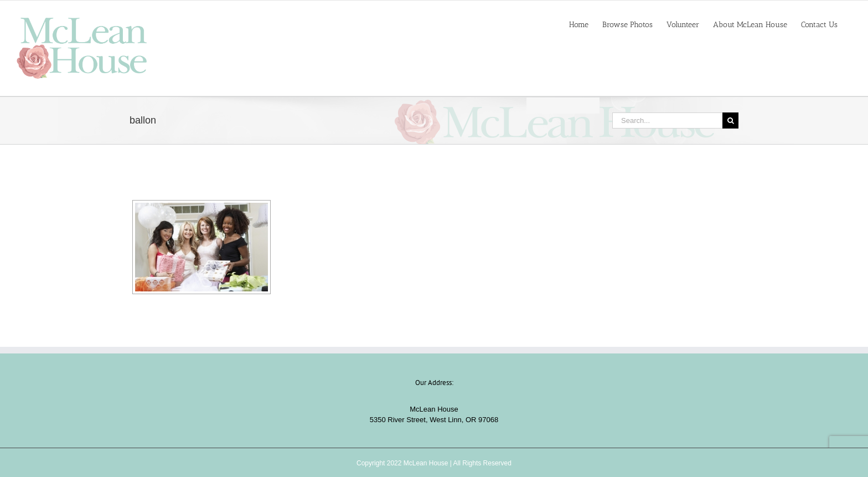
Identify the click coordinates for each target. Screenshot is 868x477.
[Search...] (667, 120)
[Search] (730, 120)
